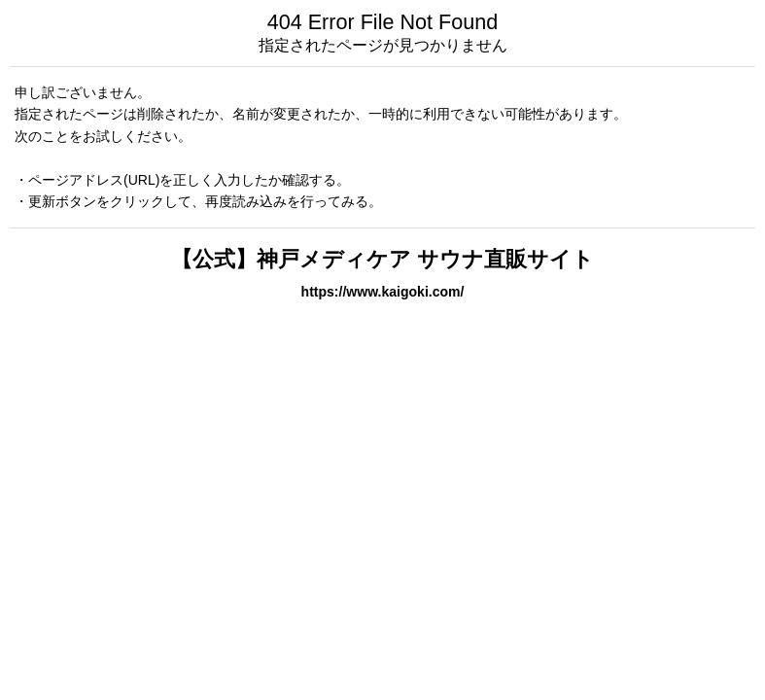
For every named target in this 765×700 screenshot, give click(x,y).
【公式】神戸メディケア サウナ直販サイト (393, 259)
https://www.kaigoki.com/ (383, 292)
